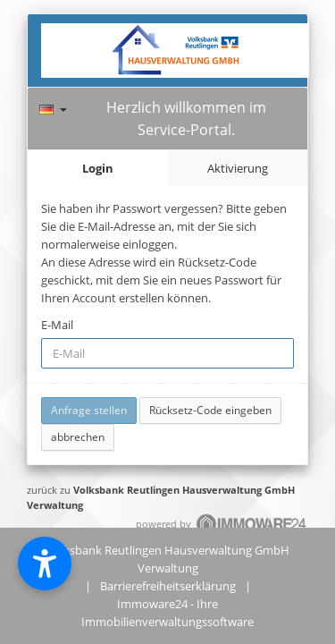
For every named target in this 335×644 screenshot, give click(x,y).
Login (98, 168)
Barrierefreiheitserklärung (168, 586)
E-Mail (57, 325)
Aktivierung (238, 168)
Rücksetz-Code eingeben (210, 410)
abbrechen (78, 437)
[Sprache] (53, 107)
